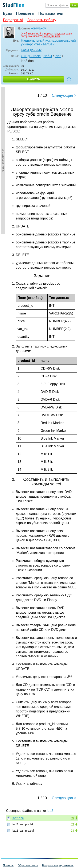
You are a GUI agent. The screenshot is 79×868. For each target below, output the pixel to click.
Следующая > (64, 95)
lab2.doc (18, 818)
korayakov (38, 28)
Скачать (33, 79)
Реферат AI (13, 20)
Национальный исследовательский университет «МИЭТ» (48, 42)
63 (72, 824)
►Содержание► (3, 160)
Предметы (25, 13)
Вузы (7, 13)
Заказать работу (42, 20)
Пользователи (51, 13)
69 (72, 818)
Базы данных (31, 50)
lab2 (58, 56)
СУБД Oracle (31, 56)
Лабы (48, 56)
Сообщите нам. (51, 36)
